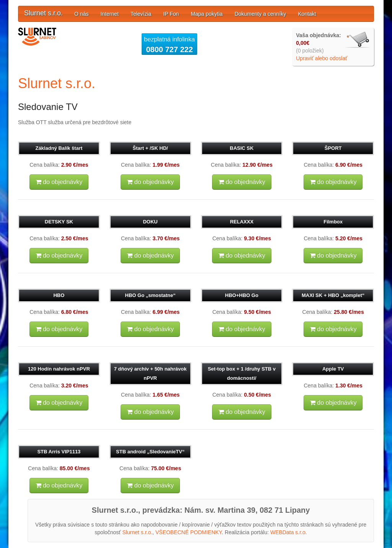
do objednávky (59, 182)
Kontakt (307, 14)
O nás (81, 14)
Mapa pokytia (207, 14)
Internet (109, 14)
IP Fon (171, 14)
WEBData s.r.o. (289, 532)
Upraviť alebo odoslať (322, 58)
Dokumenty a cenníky (261, 14)
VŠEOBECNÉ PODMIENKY (189, 532)
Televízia (141, 14)
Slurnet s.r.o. (43, 13)
